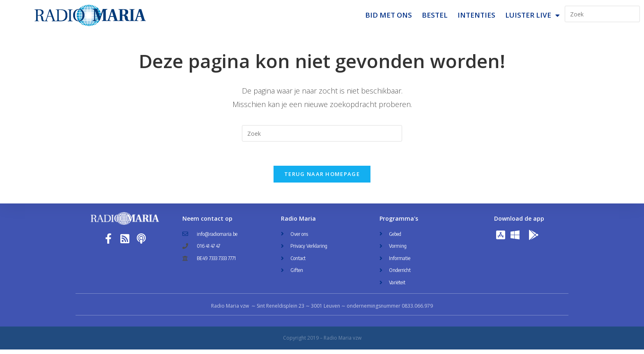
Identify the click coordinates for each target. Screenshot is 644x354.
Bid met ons (389, 15)
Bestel (435, 15)
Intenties (476, 15)
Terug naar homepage (322, 178)
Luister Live (532, 15)
